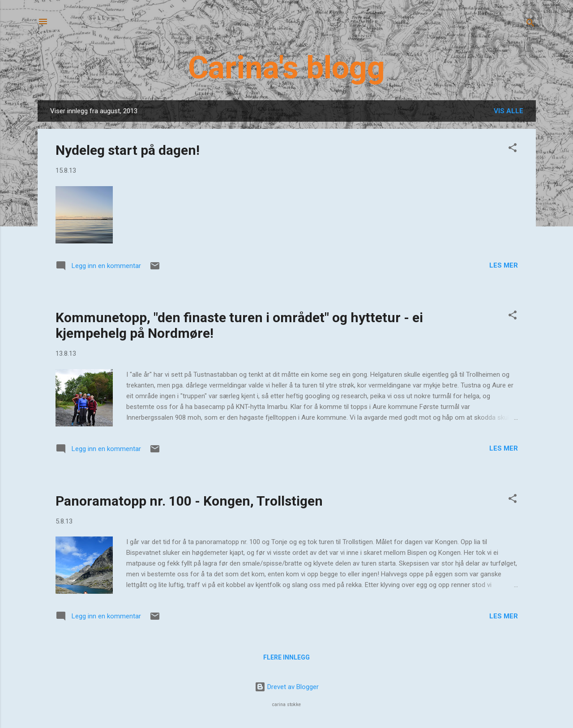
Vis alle (509, 111)
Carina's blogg (286, 68)
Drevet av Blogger (287, 687)
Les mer (504, 265)
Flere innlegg (286, 657)
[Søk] (530, 24)
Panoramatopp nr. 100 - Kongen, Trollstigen (189, 501)
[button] (513, 149)
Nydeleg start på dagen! (128, 150)
